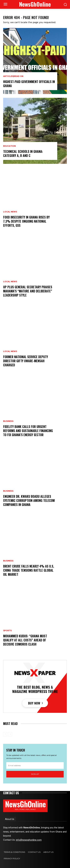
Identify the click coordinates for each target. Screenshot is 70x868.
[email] (35, 765)
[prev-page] (5, 734)
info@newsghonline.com (29, 840)
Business (8, 421)
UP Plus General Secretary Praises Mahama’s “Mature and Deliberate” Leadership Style (28, 291)
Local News (10, 212)
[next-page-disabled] (10, 734)
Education (9, 146)
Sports (7, 631)
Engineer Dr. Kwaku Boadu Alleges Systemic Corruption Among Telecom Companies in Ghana (29, 500)
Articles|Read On (13, 76)
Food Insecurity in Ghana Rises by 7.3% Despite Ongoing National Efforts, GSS (26, 221)
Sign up (35, 774)
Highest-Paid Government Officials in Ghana (29, 84)
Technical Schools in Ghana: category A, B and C (23, 153)
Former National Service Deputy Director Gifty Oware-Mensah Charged (26, 361)
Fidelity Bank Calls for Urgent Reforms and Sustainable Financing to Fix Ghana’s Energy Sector (28, 431)
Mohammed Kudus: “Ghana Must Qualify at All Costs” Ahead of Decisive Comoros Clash (25, 640)
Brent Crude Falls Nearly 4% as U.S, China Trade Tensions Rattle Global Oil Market (29, 570)
